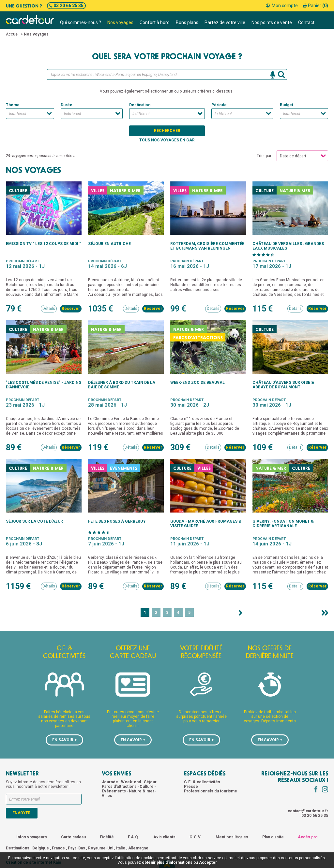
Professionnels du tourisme (211, 791)
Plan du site (273, 837)
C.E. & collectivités (202, 782)
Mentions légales (232, 837)
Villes (107, 796)
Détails (49, 309)
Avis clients (164, 837)
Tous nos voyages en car (167, 140)
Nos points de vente (272, 22)
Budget (287, 105)
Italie (121, 848)
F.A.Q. (134, 837)
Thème (13, 105)
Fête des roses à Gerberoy (117, 521)
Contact (306, 22)
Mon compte (282, 6)
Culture (147, 787)
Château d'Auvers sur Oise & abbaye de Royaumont (283, 385)
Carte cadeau (73, 837)
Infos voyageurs (32, 837)
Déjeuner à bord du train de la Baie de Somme (122, 385)
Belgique (41, 848)
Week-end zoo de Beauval (197, 383)
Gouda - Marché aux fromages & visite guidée (206, 524)
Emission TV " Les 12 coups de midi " (43, 244)
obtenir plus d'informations (167, 862)
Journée (110, 782)
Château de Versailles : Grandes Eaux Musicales (288, 246)
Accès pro (308, 837)
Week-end (131, 782)
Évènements (114, 791)
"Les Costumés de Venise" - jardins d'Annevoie (44, 385)
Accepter (208, 862)
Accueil (13, 34)
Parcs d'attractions (120, 787)
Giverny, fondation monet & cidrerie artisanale (283, 524)
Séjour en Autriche (109, 244)
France (58, 848)
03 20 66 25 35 (66, 6)
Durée (67, 105)
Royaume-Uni (101, 848)
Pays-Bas (76, 848)
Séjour (151, 782)
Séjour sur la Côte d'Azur (34, 521)
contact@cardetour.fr (308, 811)
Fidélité (107, 837)
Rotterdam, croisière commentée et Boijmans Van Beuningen (207, 246)
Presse (191, 787)
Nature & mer (142, 791)
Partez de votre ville (225, 22)
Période (219, 105)
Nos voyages (120, 22)
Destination (140, 105)
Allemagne (138, 848)
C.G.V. (196, 837)
